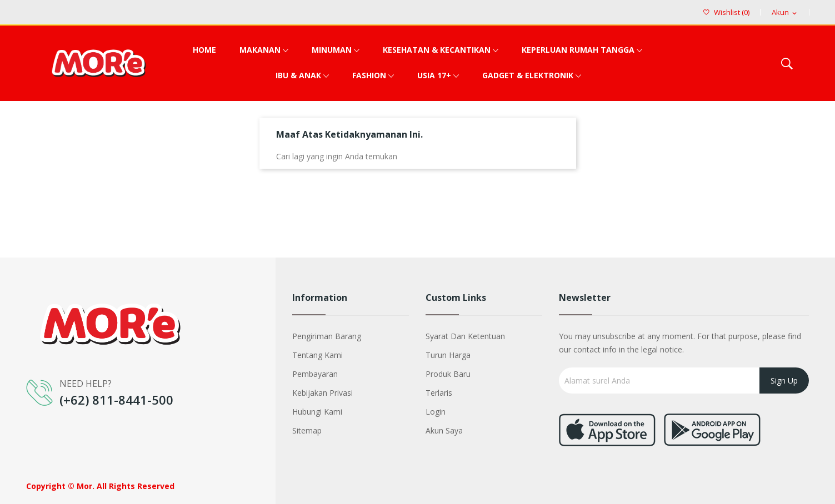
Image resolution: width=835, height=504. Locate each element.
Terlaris (439, 393)
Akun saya (444, 430)
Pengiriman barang (327, 336)
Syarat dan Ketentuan (465, 336)
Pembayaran (315, 374)
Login (436, 412)
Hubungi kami (317, 412)
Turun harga (448, 355)
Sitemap (307, 430)
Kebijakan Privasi (322, 393)
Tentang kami (317, 355)
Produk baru (448, 374)
